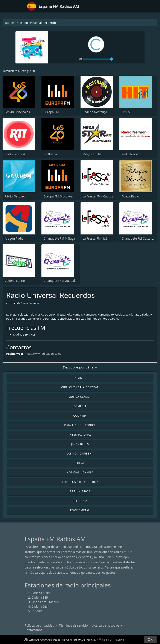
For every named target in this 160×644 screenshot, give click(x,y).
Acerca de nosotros (106, 625)
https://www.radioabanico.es (42, 354)
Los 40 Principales (17, 112)
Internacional (80, 435)
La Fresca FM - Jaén (96, 238)
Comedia (80, 406)
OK (150, 640)
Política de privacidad (40, 625)
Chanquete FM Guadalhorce (63, 281)
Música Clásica (80, 397)
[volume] (98, 59)
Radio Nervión (131, 154)
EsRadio (37, 611)
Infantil (80, 378)
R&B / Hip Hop (80, 491)
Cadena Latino (15, 281)
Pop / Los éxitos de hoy (80, 482)
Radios (10, 23)
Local (80, 463)
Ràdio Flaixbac (15, 196)
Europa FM (51, 112)
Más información (111, 639)
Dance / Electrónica (80, 425)
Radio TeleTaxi (15, 154)
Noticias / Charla (80, 472)
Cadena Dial (40, 606)
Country (80, 416)
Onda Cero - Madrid (45, 602)
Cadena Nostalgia (95, 112)
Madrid (18, 334)
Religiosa (80, 501)
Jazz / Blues (80, 444)
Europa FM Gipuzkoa (58, 196)
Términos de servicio (73, 625)
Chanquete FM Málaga (59, 238)
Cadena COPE (41, 593)
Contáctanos (34, 630)
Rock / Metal (80, 510)
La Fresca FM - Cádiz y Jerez (102, 196)
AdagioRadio (130, 196)
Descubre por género (80, 367)
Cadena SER (40, 597)
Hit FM (126, 112)
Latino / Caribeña (80, 454)
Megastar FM (92, 154)
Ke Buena (50, 154)
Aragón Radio (14, 238)
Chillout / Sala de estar (80, 387)
